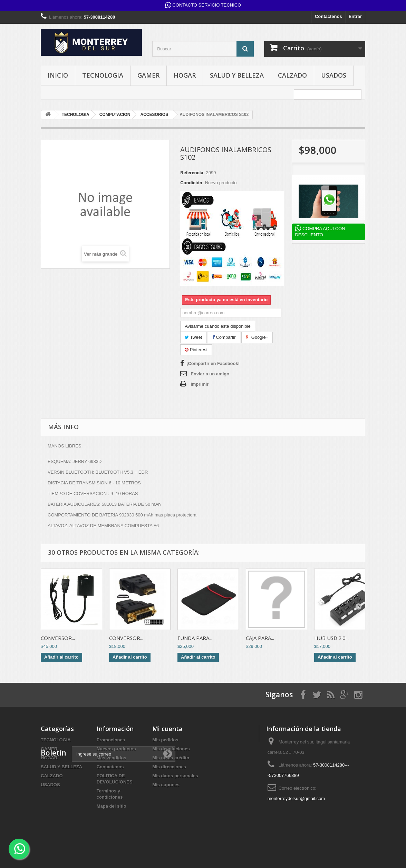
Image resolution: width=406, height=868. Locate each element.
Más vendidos (112, 758)
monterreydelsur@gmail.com (296, 798)
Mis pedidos (165, 740)
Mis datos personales (175, 776)
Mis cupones (166, 785)
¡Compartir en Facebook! (213, 363)
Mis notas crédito (171, 758)
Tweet (193, 337)
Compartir (224, 337)
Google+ (257, 337)
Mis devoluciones (171, 749)
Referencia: (192, 173)
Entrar (355, 16)
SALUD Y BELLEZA (237, 75)
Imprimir (200, 384)
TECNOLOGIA (103, 75)
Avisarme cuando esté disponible (218, 326)
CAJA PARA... (260, 638)
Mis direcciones (169, 767)
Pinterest (196, 350)
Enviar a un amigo (210, 374)
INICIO (58, 75)
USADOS (334, 75)
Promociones (111, 740)
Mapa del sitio (112, 806)
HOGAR (185, 75)
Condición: (192, 183)
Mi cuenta (167, 729)
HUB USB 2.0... (331, 638)
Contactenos (328, 16)
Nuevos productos (116, 749)
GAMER (148, 75)
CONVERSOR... (58, 638)
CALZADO (292, 75)
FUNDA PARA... (195, 638)
